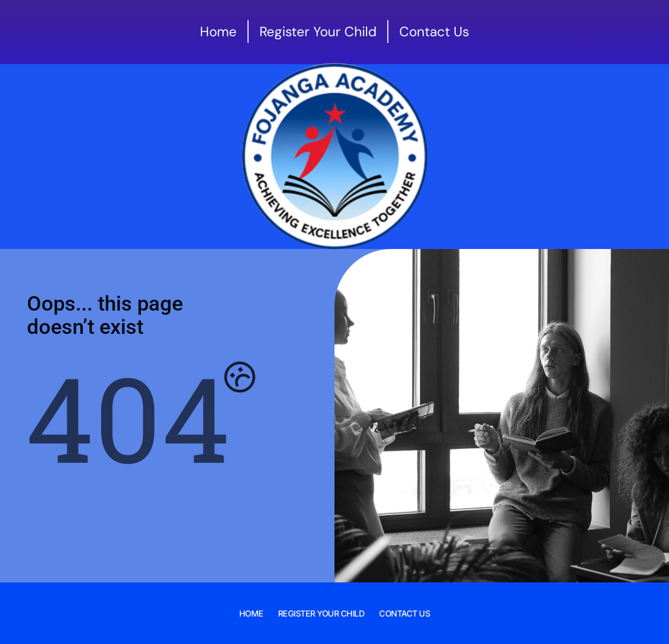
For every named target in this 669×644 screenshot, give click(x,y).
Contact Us (404, 613)
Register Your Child (322, 613)
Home (251, 613)
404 (128, 417)
